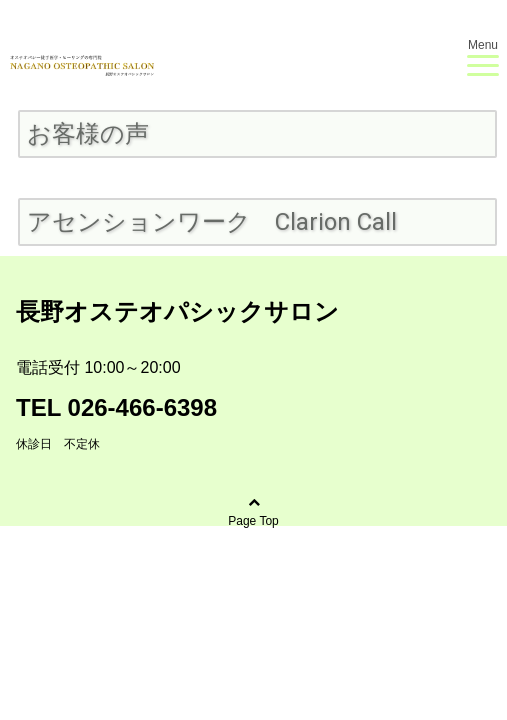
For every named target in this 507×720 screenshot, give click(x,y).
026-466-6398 (142, 407)
